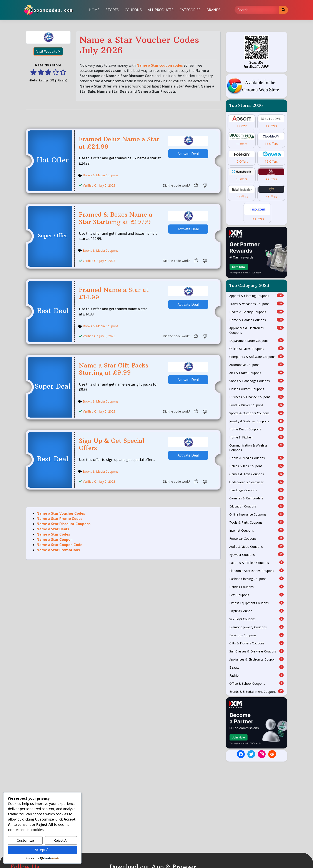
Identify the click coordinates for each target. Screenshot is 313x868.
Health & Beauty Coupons (257, 312)
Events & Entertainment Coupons (257, 691)
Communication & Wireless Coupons (257, 447)
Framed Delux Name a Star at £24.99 (119, 143)
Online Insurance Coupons (257, 514)
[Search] (257, 10)
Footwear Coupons (257, 538)
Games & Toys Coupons (257, 474)
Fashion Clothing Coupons (257, 579)
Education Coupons (257, 506)
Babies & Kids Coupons (257, 466)
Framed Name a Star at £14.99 (114, 294)
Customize (25, 840)
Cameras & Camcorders (257, 498)
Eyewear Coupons (257, 555)
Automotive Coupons (257, 365)
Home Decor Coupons (257, 429)
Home (94, 10)
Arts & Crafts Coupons (257, 373)
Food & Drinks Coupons (257, 405)
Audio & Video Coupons (257, 546)
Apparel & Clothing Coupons (257, 296)
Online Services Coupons (257, 349)
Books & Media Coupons (101, 175)
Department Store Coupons (257, 340)
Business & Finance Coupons (257, 397)
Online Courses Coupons (257, 389)
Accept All (42, 850)
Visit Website (48, 51)
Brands (214, 10)
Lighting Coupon (257, 611)
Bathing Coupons (257, 587)
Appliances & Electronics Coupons (257, 330)
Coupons (133, 10)
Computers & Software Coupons (257, 357)
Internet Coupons (257, 530)
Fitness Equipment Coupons (257, 603)
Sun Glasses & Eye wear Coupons (257, 651)
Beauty (257, 667)
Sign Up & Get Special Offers (112, 444)
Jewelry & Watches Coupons (257, 421)
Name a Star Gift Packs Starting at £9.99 (114, 369)
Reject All (61, 840)
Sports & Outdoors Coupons (257, 413)
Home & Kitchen (257, 437)
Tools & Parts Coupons (257, 522)
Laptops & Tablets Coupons (257, 563)
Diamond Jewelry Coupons (257, 627)
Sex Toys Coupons (257, 619)
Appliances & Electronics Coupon (257, 659)
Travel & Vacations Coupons (257, 304)
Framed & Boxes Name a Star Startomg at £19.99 (116, 218)
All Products (161, 10)
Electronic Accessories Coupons (257, 571)
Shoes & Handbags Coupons (257, 381)
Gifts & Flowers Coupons (257, 643)
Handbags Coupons (257, 490)
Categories (190, 10)
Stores (112, 10)
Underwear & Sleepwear (257, 482)
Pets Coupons (257, 595)
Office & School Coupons (257, 683)
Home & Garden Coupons (257, 320)
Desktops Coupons (257, 635)
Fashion (257, 675)
